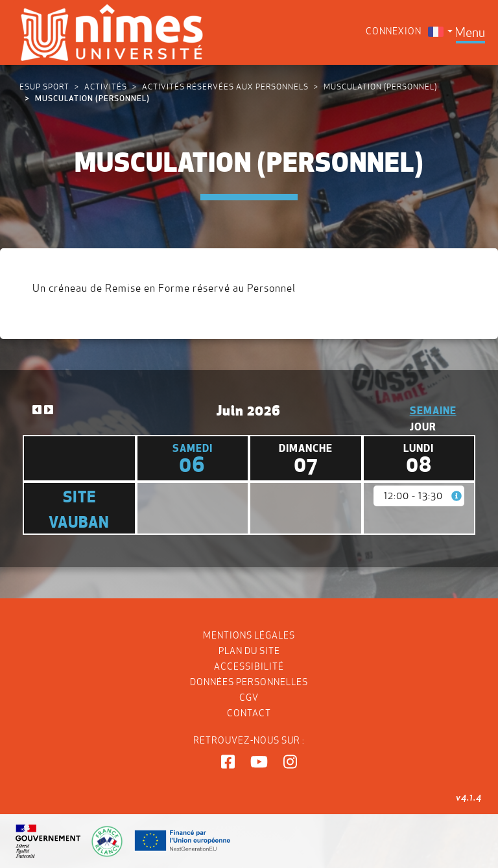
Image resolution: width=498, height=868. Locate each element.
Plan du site (249, 651)
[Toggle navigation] (470, 32)
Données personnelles (249, 682)
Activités (106, 87)
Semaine (433, 410)
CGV (249, 698)
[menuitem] (440, 31)
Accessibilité (249, 666)
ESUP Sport (44, 87)
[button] (228, 762)
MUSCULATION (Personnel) (380, 87)
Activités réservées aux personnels (225, 87)
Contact (249, 713)
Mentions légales (249, 635)
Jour (423, 427)
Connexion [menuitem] (394, 31)
